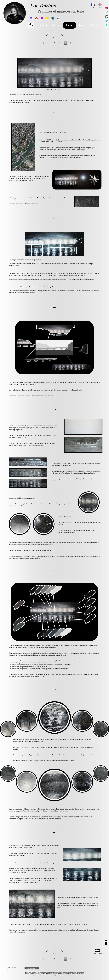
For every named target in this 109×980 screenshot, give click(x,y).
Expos (82, 25)
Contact (95, 25)
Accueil (43, 25)
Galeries (56, 25)
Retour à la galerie (98, 953)
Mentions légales (32, 968)
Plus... (69, 25)
